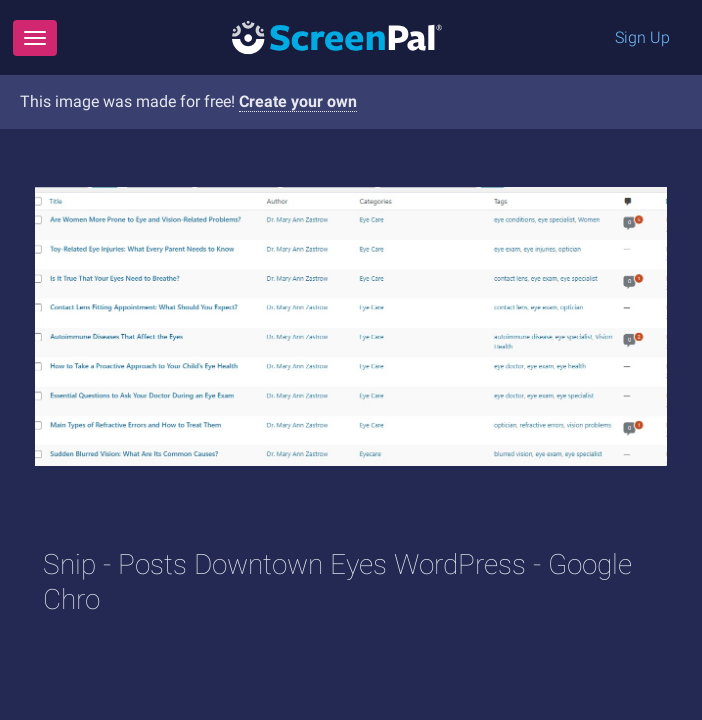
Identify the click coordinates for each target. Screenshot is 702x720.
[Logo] (337, 36)
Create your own (298, 101)
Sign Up (642, 37)
